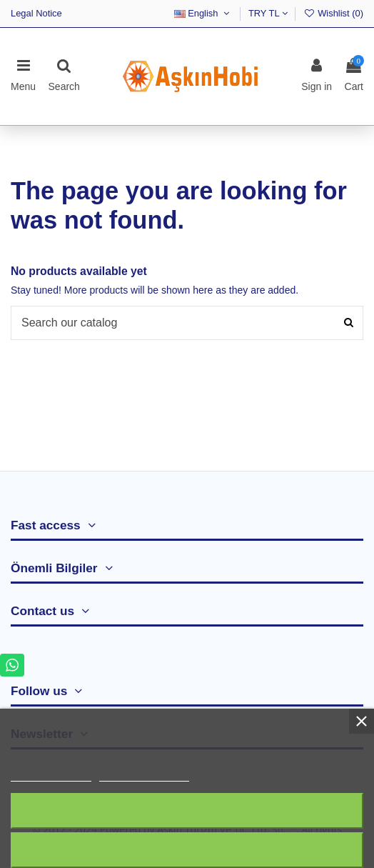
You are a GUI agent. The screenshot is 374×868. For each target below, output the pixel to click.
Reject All (187, 810)
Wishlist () (333, 13)
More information (51, 775)
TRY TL (268, 13)
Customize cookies (144, 775)
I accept (187, 850)
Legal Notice (36, 13)
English (203, 13)
